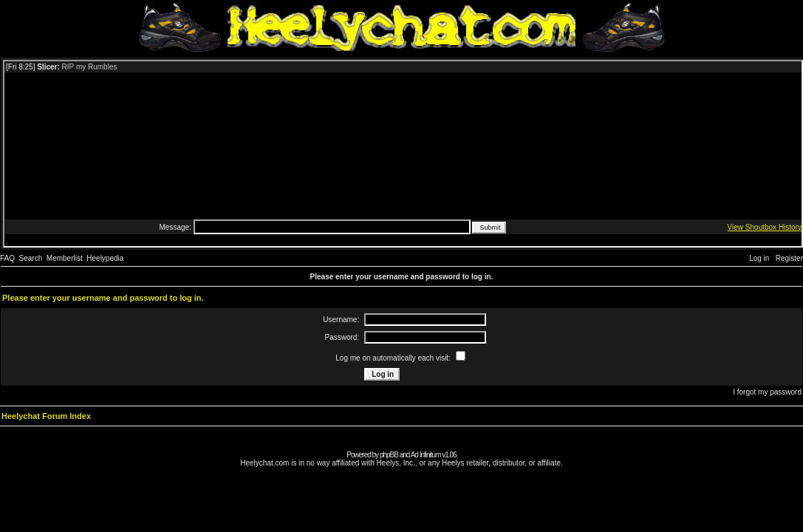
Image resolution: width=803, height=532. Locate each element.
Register (789, 258)
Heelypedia (105, 258)
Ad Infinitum (426, 455)
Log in (759, 258)
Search (31, 258)
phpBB (389, 455)
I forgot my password (767, 392)
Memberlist (65, 258)
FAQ (7, 258)
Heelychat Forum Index (46, 416)
